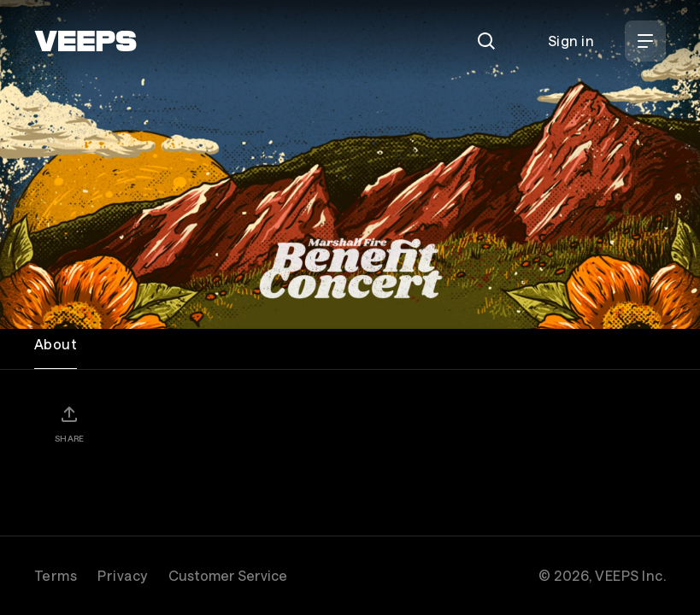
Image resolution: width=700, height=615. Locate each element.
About (56, 344)
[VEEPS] (85, 41)
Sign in (571, 41)
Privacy (122, 575)
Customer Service (228, 575)
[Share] (69, 424)
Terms (56, 575)
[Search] (486, 41)
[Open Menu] (645, 41)
